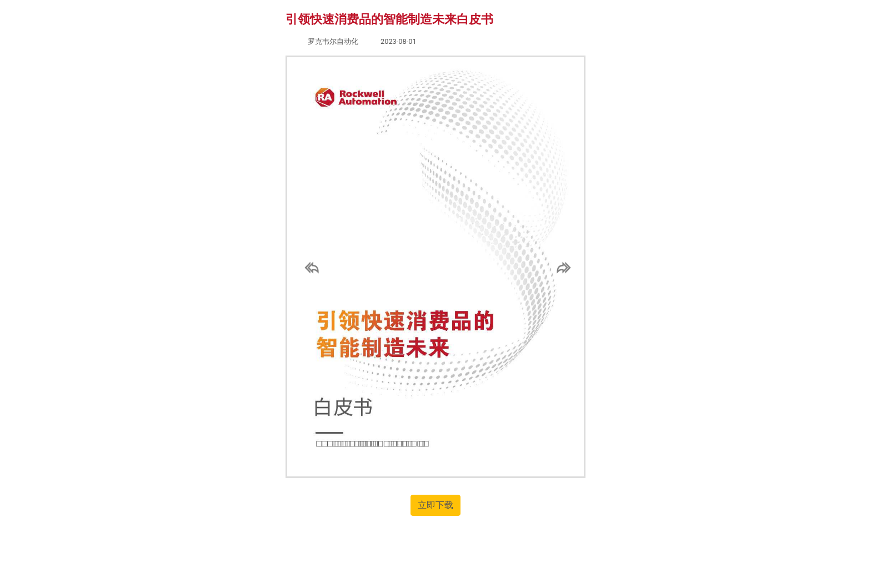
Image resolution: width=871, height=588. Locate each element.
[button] (309, 267)
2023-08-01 (399, 41)
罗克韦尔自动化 (333, 41)
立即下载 (436, 505)
